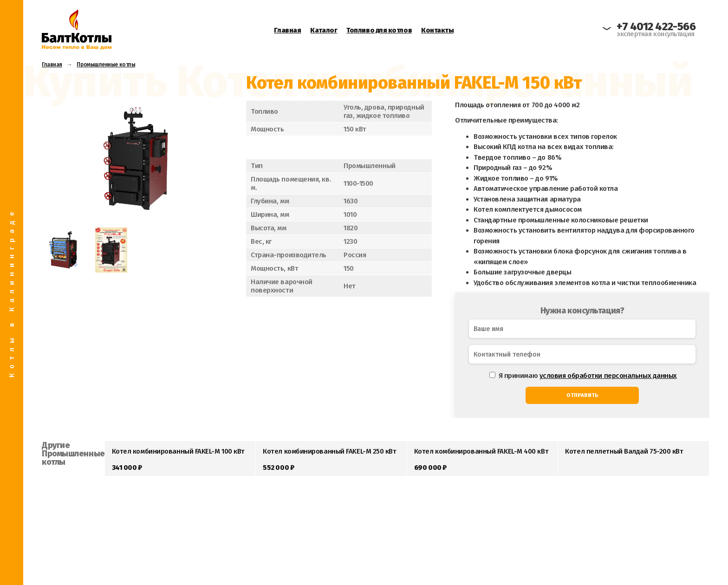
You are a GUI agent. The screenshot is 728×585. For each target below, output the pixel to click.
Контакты (437, 30)
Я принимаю (583, 376)
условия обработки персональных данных (608, 376)
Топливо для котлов (379, 30)
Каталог (324, 30)
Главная (287, 30)
